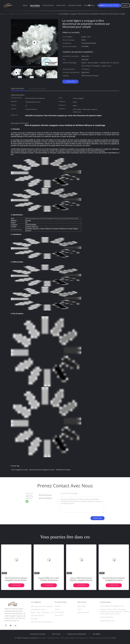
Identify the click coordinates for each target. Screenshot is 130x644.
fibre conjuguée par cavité (20, 470)
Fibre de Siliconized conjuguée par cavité (42, 470)
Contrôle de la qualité (37, 634)
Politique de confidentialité (77, 634)
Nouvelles (100, 5)
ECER (114, 638)
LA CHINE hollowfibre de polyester (26, 638)
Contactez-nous (89, 5)
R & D (79, 609)
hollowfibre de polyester (63, 470)
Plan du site (56, 634)
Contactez (70, 82)
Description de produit (37, 89)
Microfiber (34, 619)
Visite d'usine (61, 5)
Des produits (35, 5)
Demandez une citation (109, 5)
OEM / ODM (81, 606)
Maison (25, 5)
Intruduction (59, 615)
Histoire (57, 606)
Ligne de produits (83, 612)
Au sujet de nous (48, 5)
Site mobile (97, 634)
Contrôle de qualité (75, 5)
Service (57, 609)
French (125, 5)
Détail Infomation (17, 89)
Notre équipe (59, 612)
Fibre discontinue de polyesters (42, 622)
